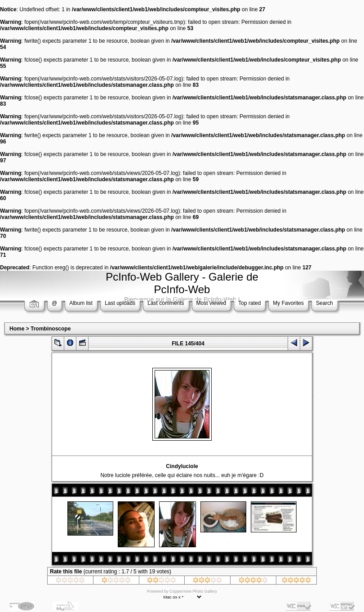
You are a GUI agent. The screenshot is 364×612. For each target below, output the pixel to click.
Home (17, 329)
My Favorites (288, 303)
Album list (81, 303)
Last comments (166, 303)
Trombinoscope (51, 329)
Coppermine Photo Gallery (193, 591)
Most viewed (211, 303)
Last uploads (120, 303)
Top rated (249, 303)
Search (324, 303)
